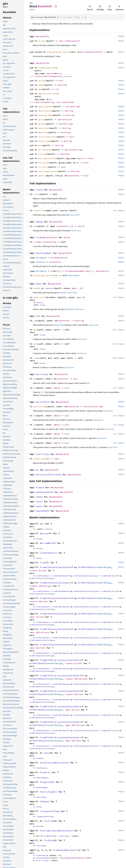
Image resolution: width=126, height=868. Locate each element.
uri (40, 145)
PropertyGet (47, 782)
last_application (48, 171)
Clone (39, 190)
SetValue (41, 262)
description (45, 111)
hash (36, 288)
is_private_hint (47, 137)
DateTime (62, 85)
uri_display (45, 150)
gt (35, 434)
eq (35, 379)
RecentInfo (43, 36)
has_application (47, 158)
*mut (62, 41)
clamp (37, 358)
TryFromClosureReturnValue (56, 831)
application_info (48, 94)
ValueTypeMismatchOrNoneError (73, 858)
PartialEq (42, 374)
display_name (46, 115)
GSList (43, 601)
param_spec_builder (44, 275)
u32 (58, 102)
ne (35, 388)
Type (56, 459)
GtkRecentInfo (73, 41)
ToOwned (45, 801)
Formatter (62, 226)
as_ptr (42, 41)
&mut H (80, 297)
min (35, 344)
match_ (42, 176)
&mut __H (77, 288)
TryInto (48, 840)
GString (50, 102)
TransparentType (50, 811)
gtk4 (31, 3)
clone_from (40, 210)
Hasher (49, 288)
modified (43, 132)
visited (43, 154)
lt (35, 416)
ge (35, 443)
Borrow (44, 533)
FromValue (48, 836)
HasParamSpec (44, 253)
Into (47, 753)
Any (42, 524)
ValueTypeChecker (44, 858)
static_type (40, 459)
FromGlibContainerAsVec (54, 567)
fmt (35, 226)
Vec (68, 107)
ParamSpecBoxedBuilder (77, 271)
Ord (38, 316)
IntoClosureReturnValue (54, 763)
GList (42, 570)
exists (42, 81)
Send (40, 497)
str (58, 73)
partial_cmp (40, 406)
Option (50, 73)
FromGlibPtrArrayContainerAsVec (60, 660)
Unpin (39, 506)
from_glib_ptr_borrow (59, 52)
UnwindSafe (43, 511)
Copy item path (56, 6)
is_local (43, 167)
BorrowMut (46, 543)
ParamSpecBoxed (59, 258)
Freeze (40, 487)
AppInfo (57, 76)
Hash (39, 284)
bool (61, 81)
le (35, 425)
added (41, 85)
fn (52, 271)
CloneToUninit (48, 553)
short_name (44, 141)
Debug (39, 222)
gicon (41, 119)
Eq (37, 470)
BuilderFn (41, 271)
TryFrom (48, 821)
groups (42, 124)
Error (68, 76)
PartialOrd (43, 402)
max (35, 330)
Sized (42, 305)
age (40, 89)
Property (45, 772)
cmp (35, 321)
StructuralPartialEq (48, 475)
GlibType (106, 567)
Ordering (79, 321)
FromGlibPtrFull (108, 576)
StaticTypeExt (48, 792)
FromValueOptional (64, 850)
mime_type (44, 128)
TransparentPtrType (45, 817)
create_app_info (47, 68)
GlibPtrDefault (87, 567)
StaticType (43, 454)
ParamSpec (41, 258)
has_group (44, 163)
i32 (57, 89)
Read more (75, 215)
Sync (40, 502)
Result (40, 76)
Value (67, 237)
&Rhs (56, 388)
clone (37, 194)
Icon (68, 119)
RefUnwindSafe (45, 492)
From (39, 237)
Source (32, 10)
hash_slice (40, 297)
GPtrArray (45, 586)
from (36, 242)
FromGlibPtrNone (60, 576)
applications (46, 107)
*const (34, 570)
